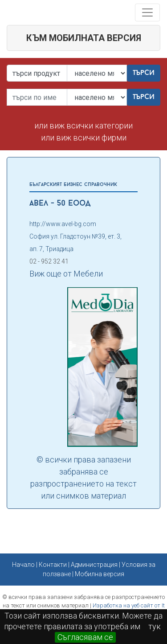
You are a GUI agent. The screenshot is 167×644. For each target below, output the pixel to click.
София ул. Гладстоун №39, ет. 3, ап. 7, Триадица (75, 243)
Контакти (53, 565)
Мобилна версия (100, 574)
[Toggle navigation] (147, 12)
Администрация (94, 565)
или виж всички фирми (84, 138)
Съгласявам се (85, 637)
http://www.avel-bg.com (63, 224)
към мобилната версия (84, 38)
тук (155, 626)
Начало (23, 565)
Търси (144, 73)
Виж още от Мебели (66, 274)
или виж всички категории (83, 126)
